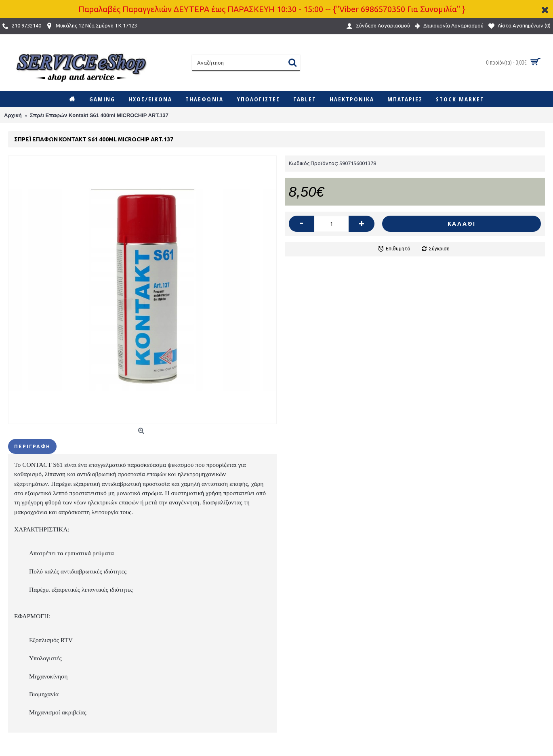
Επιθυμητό (398, 249)
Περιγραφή (32, 446)
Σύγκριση (439, 249)
